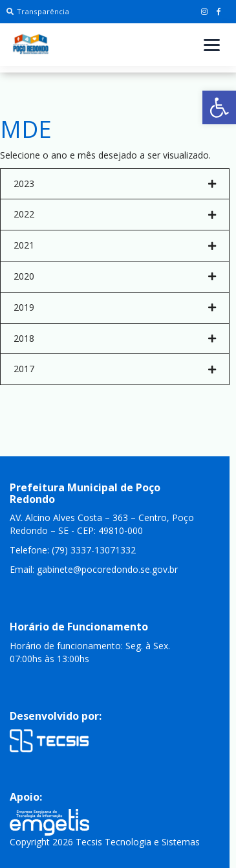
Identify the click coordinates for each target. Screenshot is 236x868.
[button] (219, 107)
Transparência (38, 11)
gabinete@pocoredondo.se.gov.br (107, 569)
